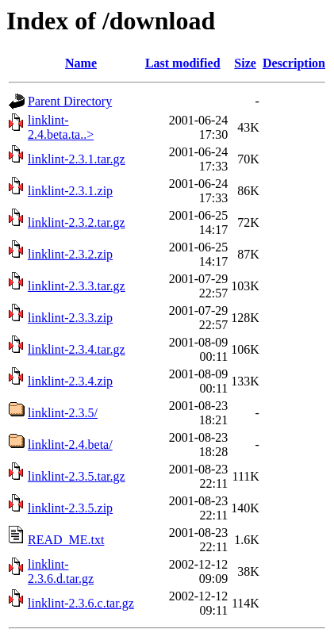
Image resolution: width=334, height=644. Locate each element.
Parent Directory (70, 101)
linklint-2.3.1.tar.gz (77, 159)
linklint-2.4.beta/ (70, 445)
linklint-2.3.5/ (63, 413)
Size (245, 63)
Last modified (183, 63)
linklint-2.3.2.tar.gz (77, 222)
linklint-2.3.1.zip (70, 191)
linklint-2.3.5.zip (70, 508)
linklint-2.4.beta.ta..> (61, 127)
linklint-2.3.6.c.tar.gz (81, 603)
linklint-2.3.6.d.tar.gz (61, 571)
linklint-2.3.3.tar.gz (77, 286)
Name (81, 63)
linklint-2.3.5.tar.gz (77, 476)
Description (294, 63)
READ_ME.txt (66, 540)
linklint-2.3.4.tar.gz (77, 349)
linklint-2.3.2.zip (70, 254)
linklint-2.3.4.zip (70, 381)
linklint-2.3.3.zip (70, 318)
